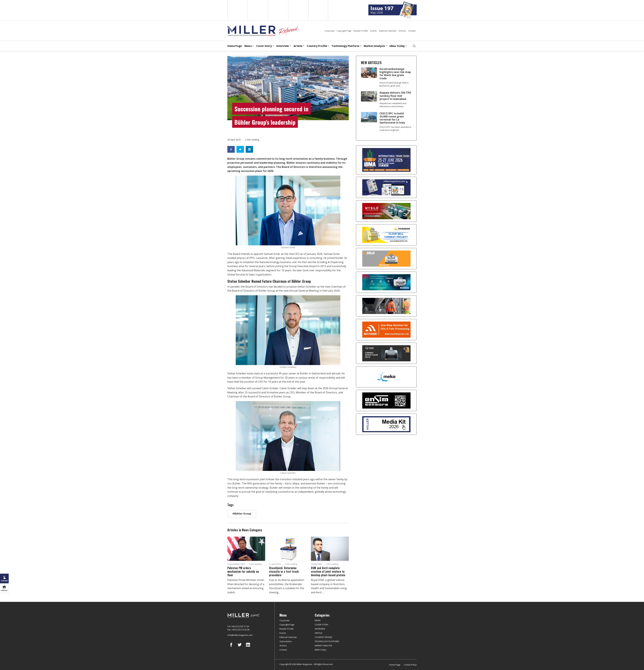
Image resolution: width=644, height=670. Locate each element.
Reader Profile (361, 31)
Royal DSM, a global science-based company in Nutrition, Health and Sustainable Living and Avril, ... (329, 586)
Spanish (258, 10)
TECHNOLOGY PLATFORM (327, 641)
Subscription (286, 641)
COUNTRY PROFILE (324, 637)
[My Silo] (386, 211)
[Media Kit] (386, 424)
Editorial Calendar (388, 31)
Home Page (235, 46)
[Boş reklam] (386, 187)
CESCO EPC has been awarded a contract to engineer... (395, 128)
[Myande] (386, 330)
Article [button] (298, 46)
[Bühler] (386, 282)
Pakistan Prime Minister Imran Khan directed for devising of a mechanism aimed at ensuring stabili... (246, 586)
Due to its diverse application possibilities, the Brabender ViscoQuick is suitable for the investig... (287, 586)
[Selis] (386, 259)
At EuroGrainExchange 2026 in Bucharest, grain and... (394, 84)
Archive (402, 31)
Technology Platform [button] (345, 46)
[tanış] (386, 353)
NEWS (318, 620)
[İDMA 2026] (386, 160)
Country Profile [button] (317, 46)
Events (373, 31)
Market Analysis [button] (374, 46)
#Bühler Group (242, 514)
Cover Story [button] (264, 46)
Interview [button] (283, 46)
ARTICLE (319, 633)
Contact (412, 31)
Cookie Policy (410, 665)
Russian (298, 10)
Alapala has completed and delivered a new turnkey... (393, 105)
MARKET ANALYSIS (324, 646)
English (237, 10)
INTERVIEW (320, 629)
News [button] (248, 46)
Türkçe (318, 10)
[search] (414, 46)
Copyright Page (344, 31)
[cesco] (386, 306)
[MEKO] (386, 377)
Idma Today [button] (397, 46)
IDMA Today (321, 650)
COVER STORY (322, 625)
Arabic (278, 10)
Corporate (329, 31)
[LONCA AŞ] (386, 400)
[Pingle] (386, 235)
